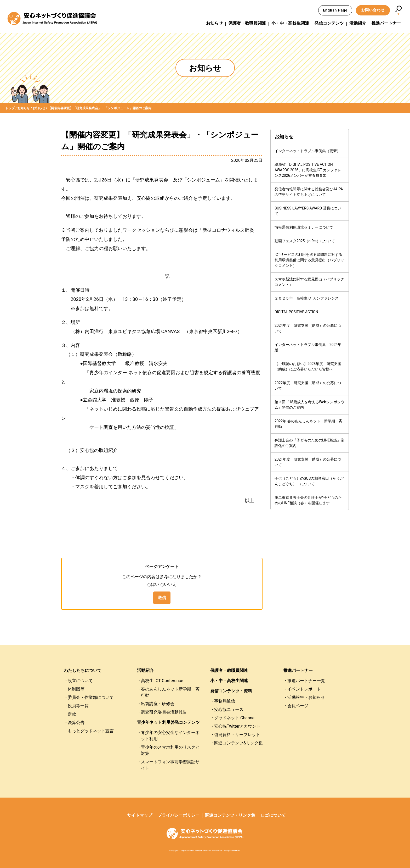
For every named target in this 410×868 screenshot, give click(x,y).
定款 (72, 714)
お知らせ (214, 23)
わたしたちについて (83, 670)
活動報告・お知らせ (306, 697)
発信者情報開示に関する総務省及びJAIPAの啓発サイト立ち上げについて (309, 192)
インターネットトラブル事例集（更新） (307, 151)
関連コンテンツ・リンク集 (230, 815)
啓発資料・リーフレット (237, 735)
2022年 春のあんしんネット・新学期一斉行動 (308, 424)
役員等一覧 (78, 706)
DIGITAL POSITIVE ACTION (296, 312)
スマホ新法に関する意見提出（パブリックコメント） (309, 282)
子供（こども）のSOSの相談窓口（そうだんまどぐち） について (309, 481)
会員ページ (298, 706)
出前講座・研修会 (158, 704)
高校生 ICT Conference (162, 681)
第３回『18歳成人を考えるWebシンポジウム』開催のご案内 (309, 405)
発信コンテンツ (329, 23)
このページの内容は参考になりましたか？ (162, 577)
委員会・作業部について (91, 697)
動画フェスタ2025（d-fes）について (305, 241)
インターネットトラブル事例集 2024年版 (308, 347)
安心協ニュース (229, 709)
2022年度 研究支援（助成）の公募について (308, 386)
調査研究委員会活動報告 (164, 712)
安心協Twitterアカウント (237, 726)
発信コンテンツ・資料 (231, 691)
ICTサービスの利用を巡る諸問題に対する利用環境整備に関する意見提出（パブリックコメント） (309, 260)
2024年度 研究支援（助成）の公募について (308, 328)
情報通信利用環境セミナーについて (304, 227)
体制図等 (76, 689)
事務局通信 (225, 701)
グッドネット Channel (235, 718)
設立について (80, 681)
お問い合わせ (373, 10)
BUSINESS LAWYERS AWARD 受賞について (308, 211)
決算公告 (76, 723)
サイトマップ (140, 815)
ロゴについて (273, 815)
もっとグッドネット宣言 (91, 731)
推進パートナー (386, 23)
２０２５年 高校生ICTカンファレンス (307, 298)
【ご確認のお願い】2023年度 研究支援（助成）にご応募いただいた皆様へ (308, 366)
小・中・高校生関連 (290, 23)
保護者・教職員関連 (247, 23)
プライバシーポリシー (179, 815)
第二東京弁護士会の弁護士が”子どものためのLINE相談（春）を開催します (308, 500)
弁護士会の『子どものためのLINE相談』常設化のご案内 (309, 443)
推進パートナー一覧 (306, 681)
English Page (335, 10)
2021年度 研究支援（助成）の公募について (308, 462)
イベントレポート (304, 689)
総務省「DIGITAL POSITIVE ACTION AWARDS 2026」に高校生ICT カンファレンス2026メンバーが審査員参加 (308, 170)
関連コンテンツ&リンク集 (238, 743)
